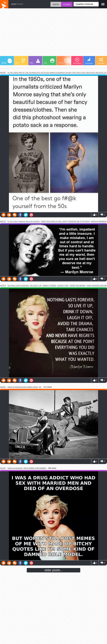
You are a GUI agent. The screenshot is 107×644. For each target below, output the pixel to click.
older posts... (54, 570)
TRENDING (89, 61)
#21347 (3, 468)
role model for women (35, 468)
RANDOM (101, 61)
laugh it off (63, 286)
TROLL (63, 61)
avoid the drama (78, 286)
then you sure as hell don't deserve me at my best (65, 222)
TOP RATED (77, 61)
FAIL (35, 61)
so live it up (36, 286)
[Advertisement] (53, 33)
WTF (20, 61)
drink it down (49, 286)
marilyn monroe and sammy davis (23, 387)
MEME (7, 61)
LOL (49, 61)
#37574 (3, 286)
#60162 (3, 73)
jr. (40, 387)
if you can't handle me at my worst (24, 221)
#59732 (3, 222)
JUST (17, 4)
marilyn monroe (99, 222)
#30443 (3, 387)
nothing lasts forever (18, 286)
